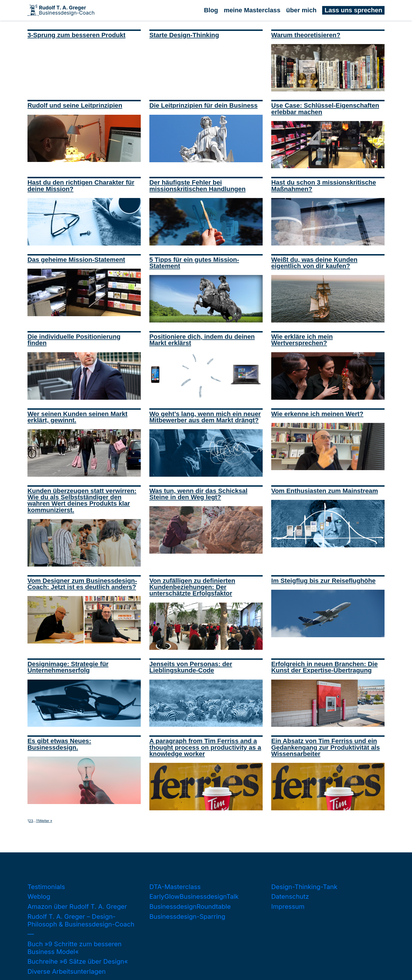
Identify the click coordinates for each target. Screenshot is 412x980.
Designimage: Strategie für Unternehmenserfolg (68, 667)
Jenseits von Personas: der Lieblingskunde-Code (191, 667)
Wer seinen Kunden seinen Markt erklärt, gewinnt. (78, 417)
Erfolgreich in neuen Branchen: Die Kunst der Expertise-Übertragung (324, 667)
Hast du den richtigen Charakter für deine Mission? (81, 186)
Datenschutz (290, 896)
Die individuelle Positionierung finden (74, 340)
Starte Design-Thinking (184, 35)
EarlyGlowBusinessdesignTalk (194, 896)
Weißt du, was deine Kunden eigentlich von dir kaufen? (314, 263)
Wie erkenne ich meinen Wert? (317, 414)
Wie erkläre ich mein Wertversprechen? (302, 340)
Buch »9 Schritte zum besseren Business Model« (75, 948)
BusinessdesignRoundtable (190, 906)
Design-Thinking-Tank (304, 887)
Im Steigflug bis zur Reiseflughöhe (323, 581)
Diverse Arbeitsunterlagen (67, 971)
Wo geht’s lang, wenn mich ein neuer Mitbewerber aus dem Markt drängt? (205, 417)
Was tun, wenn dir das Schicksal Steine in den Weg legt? (198, 494)
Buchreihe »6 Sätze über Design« (78, 961)
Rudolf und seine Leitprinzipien (75, 105)
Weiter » (46, 821)
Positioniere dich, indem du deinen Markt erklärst (202, 340)
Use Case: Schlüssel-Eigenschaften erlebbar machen (325, 109)
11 (37, 821)
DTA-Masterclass (175, 887)
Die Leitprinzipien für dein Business (203, 105)
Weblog (39, 896)
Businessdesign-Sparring (187, 916)
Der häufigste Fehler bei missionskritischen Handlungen (197, 186)
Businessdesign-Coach (67, 10)
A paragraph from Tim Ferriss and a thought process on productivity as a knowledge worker (205, 747)
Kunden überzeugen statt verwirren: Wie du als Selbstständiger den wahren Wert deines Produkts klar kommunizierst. (82, 500)
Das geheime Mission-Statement (76, 260)
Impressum (288, 906)
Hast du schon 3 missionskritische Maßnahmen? (324, 186)
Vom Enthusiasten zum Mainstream (325, 491)
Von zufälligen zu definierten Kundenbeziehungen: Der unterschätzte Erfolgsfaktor (192, 587)
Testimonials (46, 887)
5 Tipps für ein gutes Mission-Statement (194, 263)
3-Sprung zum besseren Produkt (76, 35)
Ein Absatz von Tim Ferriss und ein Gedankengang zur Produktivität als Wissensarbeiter (326, 747)
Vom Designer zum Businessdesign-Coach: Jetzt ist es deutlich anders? (82, 584)
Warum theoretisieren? (306, 35)
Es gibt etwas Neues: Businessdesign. (59, 744)
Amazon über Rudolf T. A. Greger (77, 906)
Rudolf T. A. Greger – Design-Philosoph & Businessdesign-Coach (81, 920)
